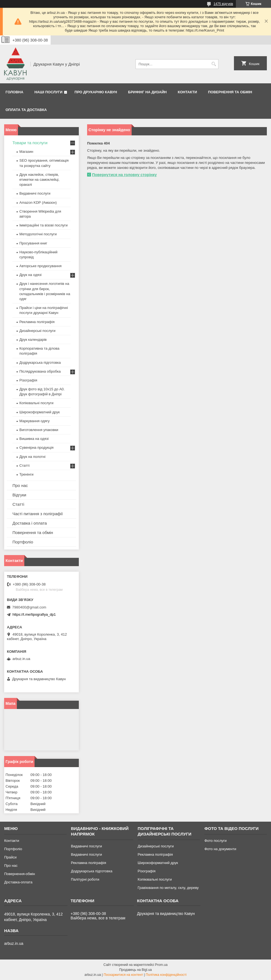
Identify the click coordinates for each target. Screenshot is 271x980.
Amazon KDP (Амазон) (38, 203)
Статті (24, 465)
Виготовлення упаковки (39, 430)
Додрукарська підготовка (40, 363)
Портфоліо (23, 542)
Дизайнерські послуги (37, 331)
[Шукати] (214, 64)
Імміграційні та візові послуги (44, 225)
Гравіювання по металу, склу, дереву (168, 888)
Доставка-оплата (18, 882)
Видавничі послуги (35, 193)
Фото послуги (215, 841)
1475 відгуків (223, 4)
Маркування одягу (35, 421)
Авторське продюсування (40, 266)
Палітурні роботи (85, 879)
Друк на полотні (32, 457)
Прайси (10, 857)
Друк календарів (33, 340)
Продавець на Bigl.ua (135, 970)
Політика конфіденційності (166, 975)
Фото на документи (220, 849)
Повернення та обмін (230, 92)
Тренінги (26, 474)
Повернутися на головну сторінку (124, 175)
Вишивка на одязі (34, 439)
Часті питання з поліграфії (38, 514)
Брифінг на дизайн (147, 92)
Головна (14, 92)
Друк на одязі (30, 275)
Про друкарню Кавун (96, 92)
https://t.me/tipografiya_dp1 (34, 614)
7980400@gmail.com (29, 607)
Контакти (187, 92)
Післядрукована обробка (40, 371)
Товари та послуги (30, 143)
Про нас (20, 485)
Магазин (26, 152)
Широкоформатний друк (40, 412)
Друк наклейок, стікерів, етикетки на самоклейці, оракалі (39, 180)
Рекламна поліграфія (37, 322)
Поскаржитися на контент (123, 975)
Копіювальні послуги (36, 403)
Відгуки (19, 495)
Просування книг (33, 243)
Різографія (28, 380)
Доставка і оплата (30, 523)
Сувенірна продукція (37, 448)
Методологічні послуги (38, 234)
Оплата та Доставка (26, 110)
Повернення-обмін (19, 874)
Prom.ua (161, 965)
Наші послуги (48, 92)
